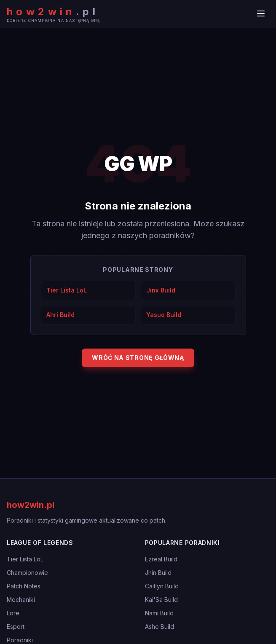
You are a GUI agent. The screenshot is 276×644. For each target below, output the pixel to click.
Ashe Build (159, 627)
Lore (13, 613)
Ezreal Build (161, 559)
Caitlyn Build (162, 586)
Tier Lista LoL (25, 559)
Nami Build (159, 613)
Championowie (27, 573)
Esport (16, 627)
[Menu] (261, 13)
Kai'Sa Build (161, 600)
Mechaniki (21, 600)
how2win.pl (31, 505)
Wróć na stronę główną (138, 358)
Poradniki (20, 640)
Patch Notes (24, 586)
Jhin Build (158, 573)
